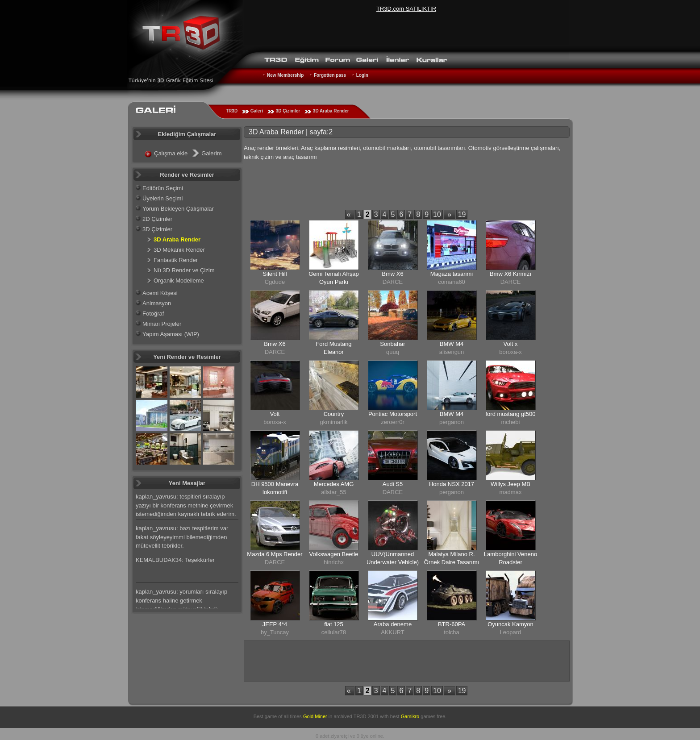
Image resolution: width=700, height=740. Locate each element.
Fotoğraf (153, 314)
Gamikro (410, 716)
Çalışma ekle (171, 153)
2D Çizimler (157, 219)
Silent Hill (275, 274)
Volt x (511, 344)
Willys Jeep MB (510, 484)
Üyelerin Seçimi (162, 198)
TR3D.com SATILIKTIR (406, 9)
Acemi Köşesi (160, 293)
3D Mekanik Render (179, 250)
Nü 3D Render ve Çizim (184, 270)
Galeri (257, 111)
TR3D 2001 (366, 716)
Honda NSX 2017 (452, 484)
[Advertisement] (407, 187)
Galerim (212, 153)
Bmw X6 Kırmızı (510, 274)
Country (334, 414)
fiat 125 (334, 624)
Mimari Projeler (162, 324)
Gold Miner (315, 716)
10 (437, 214)
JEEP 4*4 (275, 624)
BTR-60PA (452, 624)
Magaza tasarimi (452, 274)
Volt (275, 414)
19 (462, 214)
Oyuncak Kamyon (510, 624)
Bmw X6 (392, 274)
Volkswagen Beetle (334, 554)
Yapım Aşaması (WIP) (171, 334)
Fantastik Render (176, 260)
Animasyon (157, 303)
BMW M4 (452, 344)
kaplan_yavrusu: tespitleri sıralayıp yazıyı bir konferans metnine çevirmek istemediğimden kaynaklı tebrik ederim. (186, 505)
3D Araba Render (331, 111)
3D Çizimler (288, 111)
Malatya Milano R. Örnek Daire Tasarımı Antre (452, 562)
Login (362, 75)
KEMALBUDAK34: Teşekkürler (175, 560)
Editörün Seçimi (163, 188)
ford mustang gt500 (510, 414)
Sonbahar (392, 344)
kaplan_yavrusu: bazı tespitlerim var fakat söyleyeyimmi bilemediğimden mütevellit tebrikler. (182, 537)
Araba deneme (393, 624)
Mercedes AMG (334, 484)
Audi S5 (393, 484)
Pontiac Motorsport (393, 414)
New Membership (285, 75)
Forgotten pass (330, 75)
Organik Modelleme (179, 281)
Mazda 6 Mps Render (275, 554)
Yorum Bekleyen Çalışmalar (178, 209)
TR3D (232, 111)
